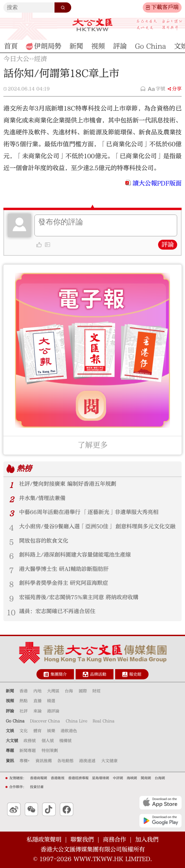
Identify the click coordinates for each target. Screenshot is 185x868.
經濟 (41, 59)
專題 (10, 751)
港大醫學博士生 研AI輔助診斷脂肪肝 (64, 569)
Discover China (45, 721)
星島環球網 (101, 778)
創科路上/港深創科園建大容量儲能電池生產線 (75, 555)
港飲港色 (69, 731)
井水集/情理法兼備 (42, 498)
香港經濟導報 (78, 778)
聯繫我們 (82, 840)
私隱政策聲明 (44, 840)
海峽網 (132, 778)
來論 (37, 711)
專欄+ (25, 761)
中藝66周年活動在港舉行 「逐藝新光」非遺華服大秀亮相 (89, 512)
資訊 (10, 761)
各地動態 (65, 761)
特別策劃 (50, 751)
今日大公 (16, 59)
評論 (168, 245)
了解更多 (93, 445)
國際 (83, 691)
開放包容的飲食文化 (44, 541)
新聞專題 (28, 751)
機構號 (65, 741)
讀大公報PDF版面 (157, 183)
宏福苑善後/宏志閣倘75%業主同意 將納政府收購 (79, 597)
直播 (37, 701)
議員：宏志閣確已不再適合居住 (57, 611)
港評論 (53, 711)
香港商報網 (38, 778)
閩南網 (146, 778)
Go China (15, 721)
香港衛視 (58, 778)
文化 (24, 731)
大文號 (12, 741)
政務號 (30, 741)
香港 (24, 691)
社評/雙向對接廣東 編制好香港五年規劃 (68, 484)
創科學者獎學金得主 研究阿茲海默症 (64, 583)
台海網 (160, 778)
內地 (37, 691)
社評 (24, 711)
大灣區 (53, 691)
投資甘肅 (37, 787)
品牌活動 (98, 674)
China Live (76, 721)
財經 (96, 691)
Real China (104, 721)
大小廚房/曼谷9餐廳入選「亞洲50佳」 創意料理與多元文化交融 (97, 526)
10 (11, 613)
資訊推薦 (44, 761)
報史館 (135, 674)
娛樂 (51, 731)
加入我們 (147, 840)
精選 (51, 701)
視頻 (10, 701)
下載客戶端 (165, 7)
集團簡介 (59, 674)
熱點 (24, 701)
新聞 (10, 691)
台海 (69, 691)
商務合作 (114, 840)
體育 (37, 731)
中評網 (118, 778)
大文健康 (109, 761)
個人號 (48, 741)
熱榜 (24, 469)
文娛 (10, 731)
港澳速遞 (87, 761)
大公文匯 (93, 25)
